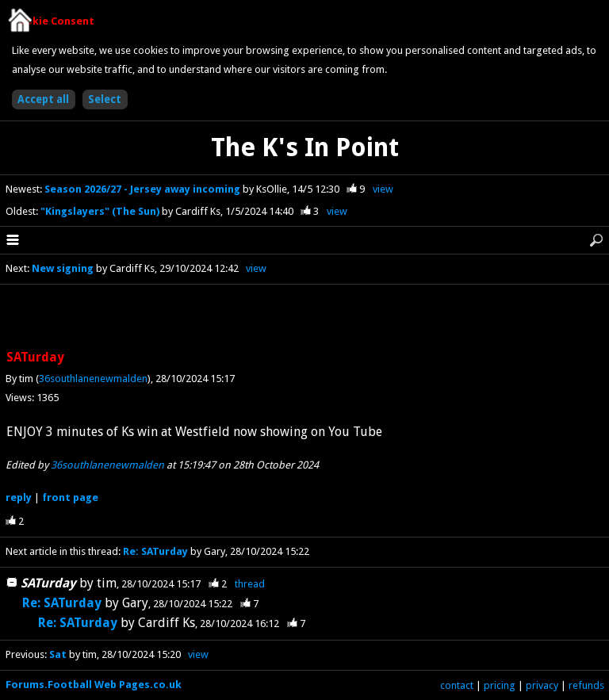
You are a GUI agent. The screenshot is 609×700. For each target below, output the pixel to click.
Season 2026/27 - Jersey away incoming (144, 189)
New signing (63, 268)
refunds (586, 685)
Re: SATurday (155, 551)
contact (457, 685)
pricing (500, 685)
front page (70, 497)
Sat (58, 654)
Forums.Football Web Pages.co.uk (94, 685)
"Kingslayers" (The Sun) (101, 211)
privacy (542, 685)
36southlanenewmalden (93, 379)
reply (19, 497)
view (383, 189)
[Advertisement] (304, 318)
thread (250, 584)
